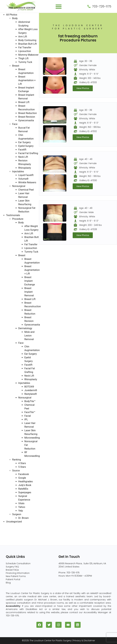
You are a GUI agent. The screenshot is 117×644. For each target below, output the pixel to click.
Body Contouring (27, 40)
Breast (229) (7, 529)
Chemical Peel (26, 190)
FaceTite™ (30, 412)
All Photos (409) (9, 525)
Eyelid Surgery (26, 146)
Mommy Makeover (28, 55)
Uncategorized (14, 522)
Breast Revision (27, 117)
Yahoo (22, 507)
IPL (26, 419)
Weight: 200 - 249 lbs (90, 225)
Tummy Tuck (25, 62)
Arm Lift (23, 37)
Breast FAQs (12, 570)
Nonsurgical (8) (9, 540)
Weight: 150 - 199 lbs (90, 127)
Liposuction (25, 51)
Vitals (21, 503)
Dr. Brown (23, 518)
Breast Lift (24, 102)
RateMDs (23, 489)
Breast (16, 66)
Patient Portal (13, 579)
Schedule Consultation (18, 563)
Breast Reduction (28, 113)
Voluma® (23, 179)
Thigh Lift (23, 58)
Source (16, 471)
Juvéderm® (31, 390)
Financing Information (18, 573)
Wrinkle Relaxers (27, 182)
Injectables (18, 171)
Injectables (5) (9, 543)
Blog (8, 583)
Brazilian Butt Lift (27, 44)
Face (15, 124)
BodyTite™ (30, 401)
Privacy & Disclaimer (84, 641)
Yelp (21, 511)
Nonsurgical (19, 186)
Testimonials (13, 215)
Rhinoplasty (25, 168)
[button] (59, 6)
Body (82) (6, 533)
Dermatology (25, 328)
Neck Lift (23, 157)
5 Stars (22, 467)
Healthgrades (26, 481)
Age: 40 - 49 (86, 159)
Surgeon (17, 514)
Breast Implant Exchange (30, 281)
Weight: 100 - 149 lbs (90, 78)
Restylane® (31, 394)
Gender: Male (86, 212)
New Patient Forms (16, 576)
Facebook (24, 474)
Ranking (17, 460)
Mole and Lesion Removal (29, 336)
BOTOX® (29, 387)
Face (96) (6, 536)
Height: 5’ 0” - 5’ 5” (89, 74)
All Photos (12, 15)
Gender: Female (88, 65)
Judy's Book (25, 485)
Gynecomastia (26, 120)
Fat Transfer (25, 47)
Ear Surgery (24, 142)
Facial (28, 416)
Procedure (18, 219)
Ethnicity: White (87, 70)
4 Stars (22, 463)
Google (22, 478)
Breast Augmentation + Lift (27, 80)
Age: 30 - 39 (86, 61)
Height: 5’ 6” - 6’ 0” (89, 123)
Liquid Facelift (26, 175)
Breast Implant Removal (29, 292)
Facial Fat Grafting (28, 153)
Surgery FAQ (12, 567)
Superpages (25, 492)
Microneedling (32, 438)
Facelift (22, 150)
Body (15, 18)
